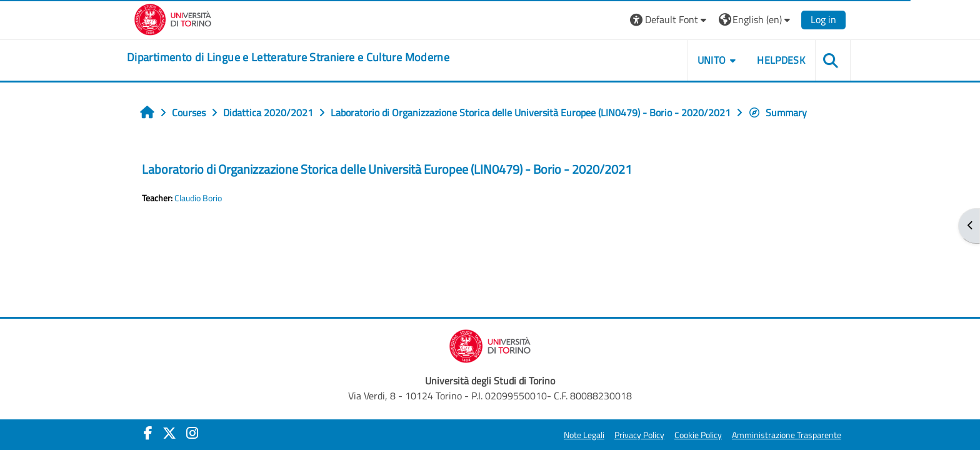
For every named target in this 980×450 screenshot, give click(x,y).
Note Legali (584, 435)
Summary (777, 112)
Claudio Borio (198, 198)
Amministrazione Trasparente (787, 435)
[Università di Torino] (173, 18)
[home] (288, 57)
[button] (670, 20)
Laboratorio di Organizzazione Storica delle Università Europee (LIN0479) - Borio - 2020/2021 (387, 169)
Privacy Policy (639, 435)
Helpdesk (781, 60)
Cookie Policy (698, 435)
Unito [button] (712, 60)
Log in (823, 19)
